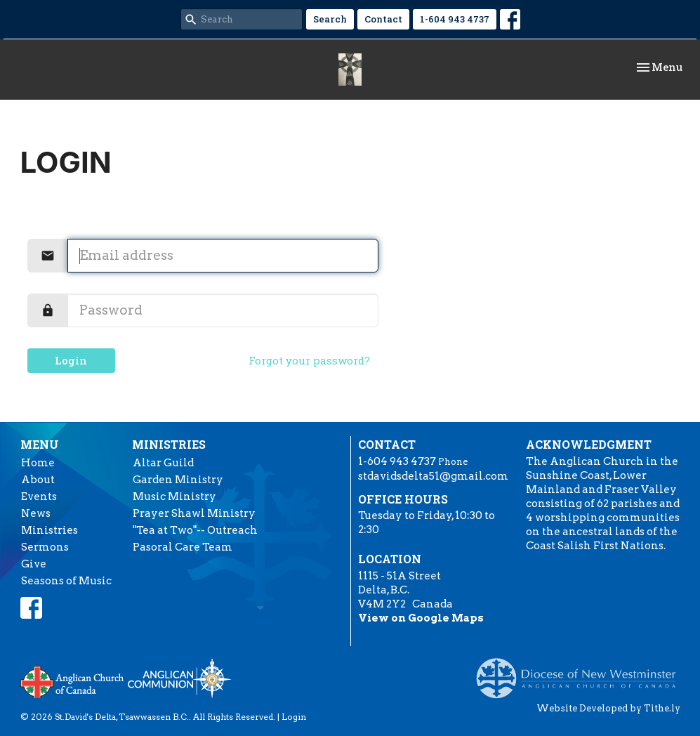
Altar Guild (163, 463)
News (36, 513)
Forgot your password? (309, 360)
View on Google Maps (421, 618)
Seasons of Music (66, 581)
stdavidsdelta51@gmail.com (433, 476)
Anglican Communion (179, 678)
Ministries (49, 530)
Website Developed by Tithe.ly (608, 708)
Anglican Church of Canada (73, 681)
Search (330, 19)
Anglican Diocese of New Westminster (581, 671)
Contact (383, 19)
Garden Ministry (178, 480)
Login (71, 360)
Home (38, 463)
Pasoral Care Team (183, 547)
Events (39, 497)
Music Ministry (174, 497)
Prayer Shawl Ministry (194, 513)
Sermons (45, 547)
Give (34, 564)
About (38, 480)
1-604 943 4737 (455, 19)
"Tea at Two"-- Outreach (195, 530)
